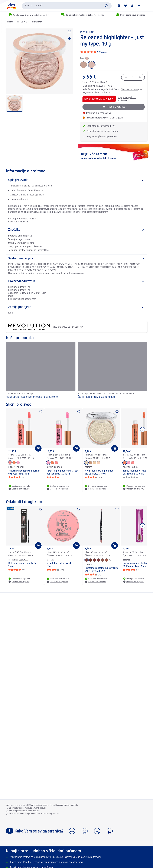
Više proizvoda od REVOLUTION (46, 327)
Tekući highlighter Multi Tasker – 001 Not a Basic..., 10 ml (63, 472)
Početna (9, 22)
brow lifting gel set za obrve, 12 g (61, 565)
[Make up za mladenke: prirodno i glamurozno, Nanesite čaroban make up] (41, 370)
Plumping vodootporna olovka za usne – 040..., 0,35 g (101, 570)
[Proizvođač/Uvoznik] (76, 281)
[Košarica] (139, 6)
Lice (28, 22)
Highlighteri (37, 22)
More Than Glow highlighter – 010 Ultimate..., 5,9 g (100, 472)
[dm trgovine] (119, 6)
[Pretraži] (106, 6)
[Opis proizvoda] (76, 180)
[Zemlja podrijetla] (76, 307)
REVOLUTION (87, 32)
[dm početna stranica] (11, 6)
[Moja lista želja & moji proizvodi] (126, 6)
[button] (145, 6)
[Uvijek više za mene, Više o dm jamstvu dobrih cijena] (114, 156)
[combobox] (67, 6)
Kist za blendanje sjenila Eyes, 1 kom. (24, 565)
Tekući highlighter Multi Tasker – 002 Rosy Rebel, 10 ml (25, 472)
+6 (110, 560)
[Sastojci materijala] (76, 259)
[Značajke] (76, 230)
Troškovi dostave (129, 90)
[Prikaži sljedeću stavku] (143, 430)
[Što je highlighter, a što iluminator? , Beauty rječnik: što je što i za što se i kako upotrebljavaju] (112, 370)
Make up (19, 22)
